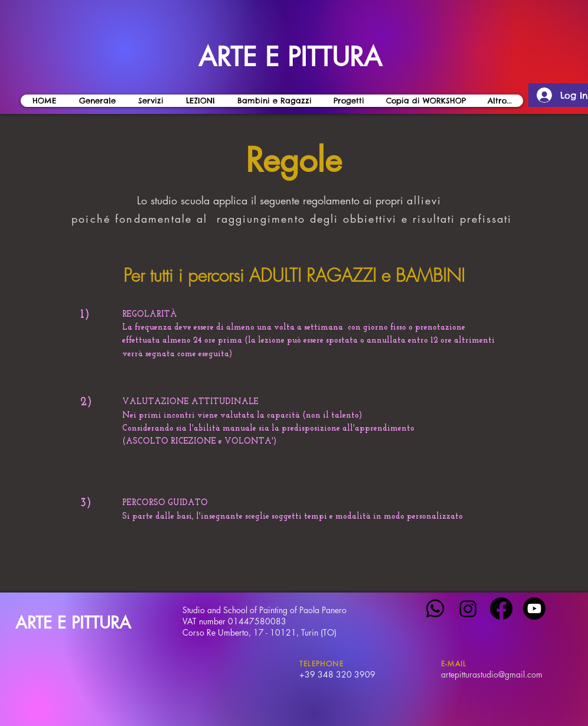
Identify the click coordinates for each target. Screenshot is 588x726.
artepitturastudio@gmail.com (492, 674)
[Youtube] (534, 608)
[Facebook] (501, 608)
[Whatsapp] (435, 608)
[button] (200, 101)
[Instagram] (468, 608)
